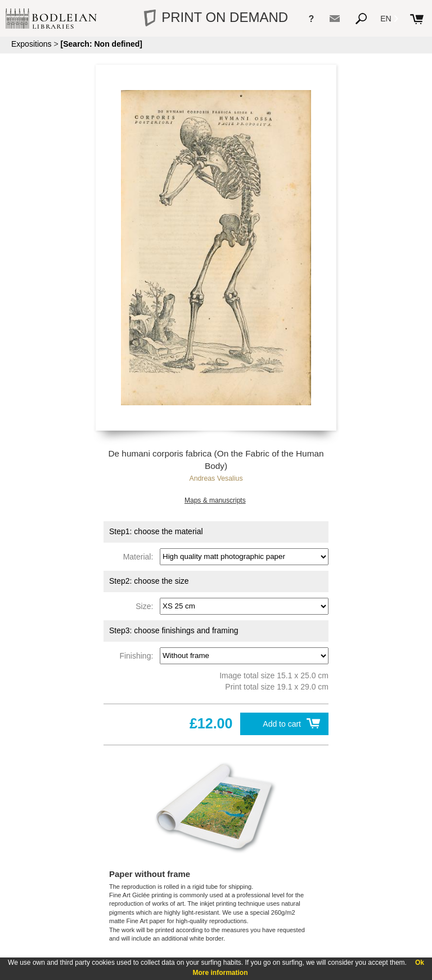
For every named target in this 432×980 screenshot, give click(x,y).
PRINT (216, 17)
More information (220, 973)
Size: (147, 606)
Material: (140, 556)
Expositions (31, 44)
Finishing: (138, 655)
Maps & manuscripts (215, 500)
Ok (420, 963)
